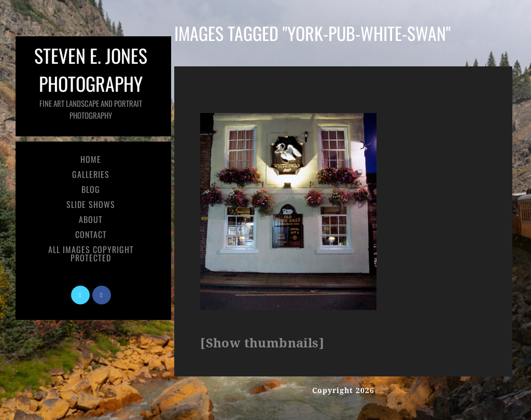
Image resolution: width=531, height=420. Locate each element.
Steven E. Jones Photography (91, 81)
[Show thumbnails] (262, 343)
